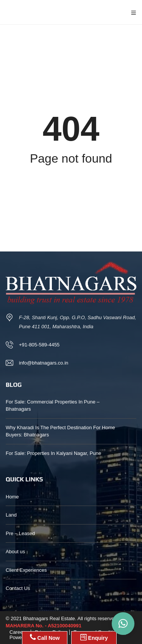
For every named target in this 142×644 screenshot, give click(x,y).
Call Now (45, 637)
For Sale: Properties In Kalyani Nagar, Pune (53, 453)
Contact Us (18, 588)
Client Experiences (26, 570)
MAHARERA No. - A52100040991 (44, 626)
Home (12, 497)
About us (15, 552)
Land (11, 515)
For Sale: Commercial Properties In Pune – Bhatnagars (53, 406)
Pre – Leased (20, 533)
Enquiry (94, 637)
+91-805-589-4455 (39, 345)
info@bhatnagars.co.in (44, 363)
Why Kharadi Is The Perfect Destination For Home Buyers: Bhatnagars (60, 431)
